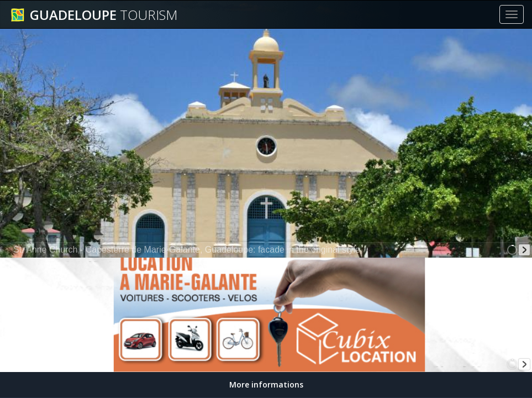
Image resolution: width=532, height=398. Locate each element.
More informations (266, 384)
